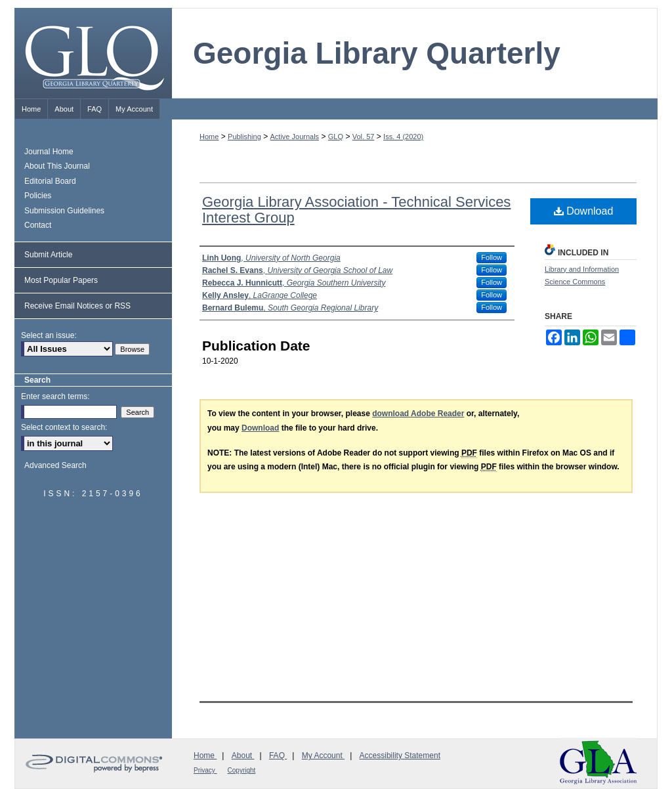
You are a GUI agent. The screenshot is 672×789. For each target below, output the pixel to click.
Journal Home (49, 152)
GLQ (336, 137)
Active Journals (295, 137)
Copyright (242, 770)
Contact (38, 225)
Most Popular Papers (61, 280)
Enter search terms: (55, 396)
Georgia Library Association (598, 762)
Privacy (205, 770)
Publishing (244, 137)
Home (209, 137)
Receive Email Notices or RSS (77, 306)
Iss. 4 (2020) (403, 137)
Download (584, 211)
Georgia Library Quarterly (377, 53)
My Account (323, 756)
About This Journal (57, 166)
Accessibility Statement (400, 756)
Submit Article (48, 255)
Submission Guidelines (64, 211)
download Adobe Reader (418, 414)
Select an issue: (49, 335)
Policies (38, 196)
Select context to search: (64, 427)
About (243, 756)
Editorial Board (50, 181)
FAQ (278, 756)
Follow (492, 257)
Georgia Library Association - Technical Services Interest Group (356, 210)
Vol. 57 (364, 137)
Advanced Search (55, 465)
